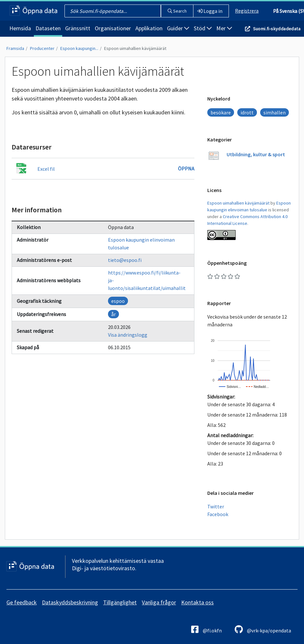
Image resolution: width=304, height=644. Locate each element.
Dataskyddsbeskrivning (70, 602)
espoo (118, 301)
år (113, 314)
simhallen (275, 112)
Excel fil (46, 169)
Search (177, 11)
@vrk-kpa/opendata (263, 629)
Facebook (218, 514)
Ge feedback (22, 602)
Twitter (216, 506)
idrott (247, 112)
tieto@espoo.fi (125, 260)
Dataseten (48, 28)
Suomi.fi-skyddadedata (277, 29)
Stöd (203, 28)
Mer (224, 28)
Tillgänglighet (120, 602)
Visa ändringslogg (128, 335)
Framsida (15, 48)
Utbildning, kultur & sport (256, 154)
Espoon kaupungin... (79, 48)
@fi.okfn (206, 629)
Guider (178, 28)
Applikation (149, 28)
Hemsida (20, 28)
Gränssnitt (78, 28)
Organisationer (113, 28)
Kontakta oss (197, 602)
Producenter (42, 48)
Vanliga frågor (159, 602)
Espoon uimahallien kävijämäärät (135, 48)
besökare (221, 112)
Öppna (186, 168)
